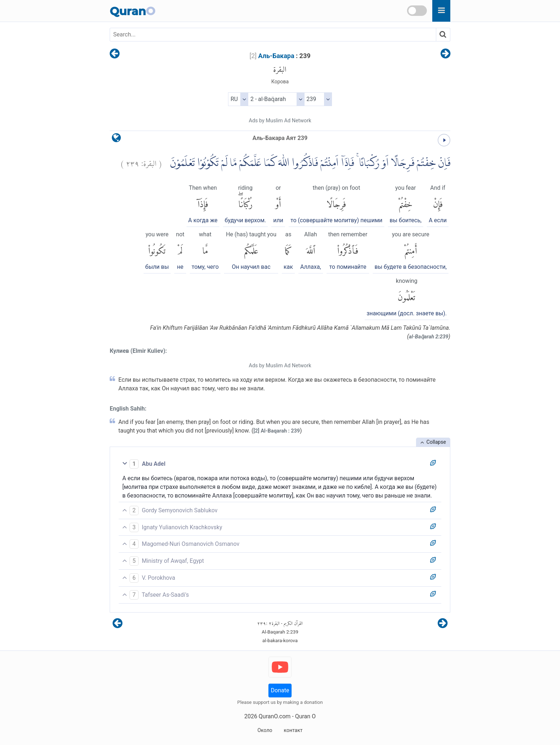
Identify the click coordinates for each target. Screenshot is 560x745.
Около (265, 730)
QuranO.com (275, 716)
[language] (116, 139)
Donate (280, 690)
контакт (293, 730)
